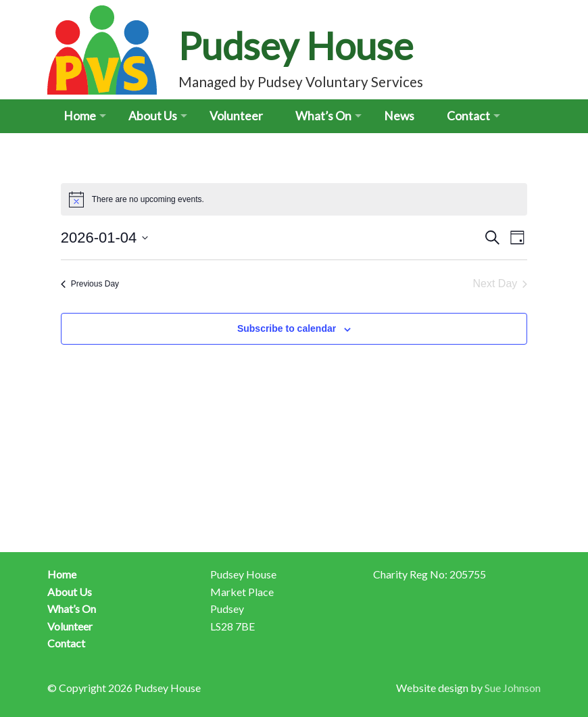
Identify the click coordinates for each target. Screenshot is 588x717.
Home (80, 116)
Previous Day (90, 284)
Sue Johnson (513, 688)
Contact (468, 116)
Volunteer (236, 116)
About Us (153, 116)
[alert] (294, 199)
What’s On (323, 116)
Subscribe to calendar (287, 328)
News (399, 116)
